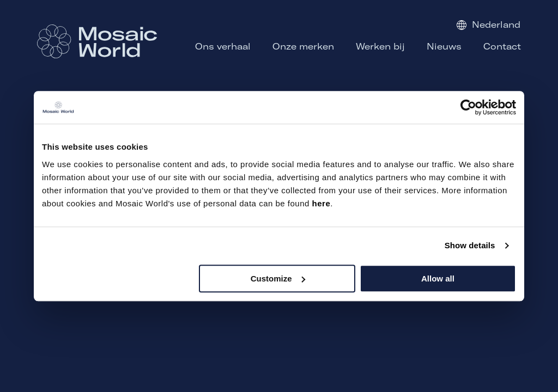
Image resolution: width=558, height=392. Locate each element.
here (322, 203)
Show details (470, 245)
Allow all (438, 278)
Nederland (489, 24)
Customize (278, 278)
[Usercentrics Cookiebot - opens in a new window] (468, 107)
